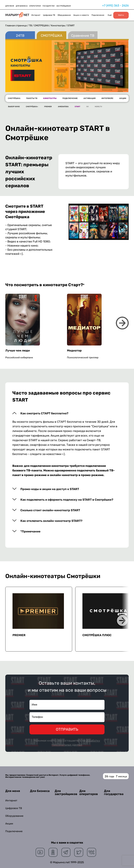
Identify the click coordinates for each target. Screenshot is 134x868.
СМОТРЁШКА (42, 26)
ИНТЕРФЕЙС (107, 98)
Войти (121, 15)
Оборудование (64, 15)
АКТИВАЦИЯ (90, 98)
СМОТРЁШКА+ (32, 107)
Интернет (36, 15)
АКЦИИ (123, 98)
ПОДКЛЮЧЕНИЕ (70, 98)
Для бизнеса (40, 791)
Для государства (114, 792)
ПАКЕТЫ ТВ (32, 98)
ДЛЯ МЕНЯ (10, 6)
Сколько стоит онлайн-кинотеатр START (50, 510)
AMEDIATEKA (63, 107)
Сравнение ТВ (83, 36)
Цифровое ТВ (49, 15)
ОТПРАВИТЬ (67, 729)
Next (122, 323)
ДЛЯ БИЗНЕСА (22, 6)
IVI (87, 107)
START (77, 107)
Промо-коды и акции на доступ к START (50, 489)
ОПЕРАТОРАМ (35, 6)
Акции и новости (81, 15)
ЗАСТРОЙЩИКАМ (64, 6)
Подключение (98, 15)
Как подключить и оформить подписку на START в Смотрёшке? (67, 500)
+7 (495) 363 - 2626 (115, 5)
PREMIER (48, 107)
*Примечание (30, 531)
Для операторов (89, 792)
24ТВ (20, 36)
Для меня (13, 791)
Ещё (110, 15)
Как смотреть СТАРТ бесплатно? (44, 413)
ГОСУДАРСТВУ (49, 6)
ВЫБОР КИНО (14, 107)
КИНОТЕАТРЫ (50, 98)
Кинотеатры (58, 26)
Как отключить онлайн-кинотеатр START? (51, 521)
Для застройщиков (66, 792)
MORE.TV (98, 107)
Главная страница (16, 26)
